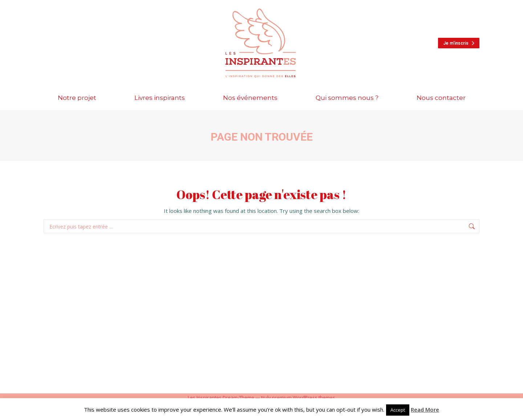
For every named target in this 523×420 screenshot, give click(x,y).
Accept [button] (398, 410)
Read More (425, 409)
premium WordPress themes (304, 397)
